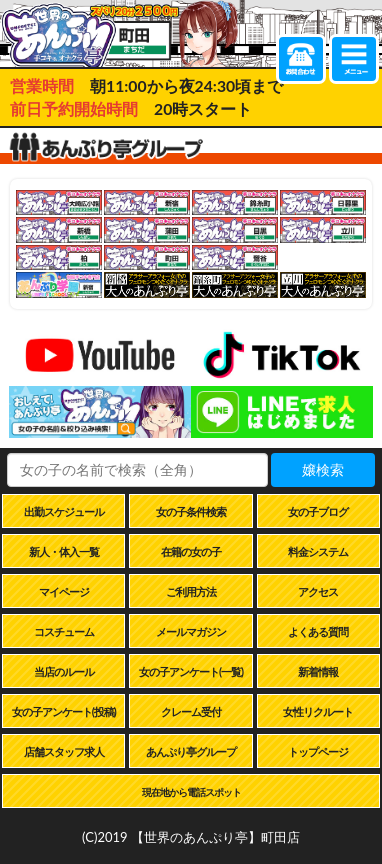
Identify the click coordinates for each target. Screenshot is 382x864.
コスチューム (64, 631)
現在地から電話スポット (191, 792)
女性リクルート (318, 711)
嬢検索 (323, 469)
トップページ (318, 751)
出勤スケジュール (64, 511)
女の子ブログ (318, 511)
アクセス (318, 591)
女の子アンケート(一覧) (191, 671)
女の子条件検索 (191, 511)
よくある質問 (318, 631)
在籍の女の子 (191, 551)
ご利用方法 (191, 591)
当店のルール (64, 671)
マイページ (64, 591)
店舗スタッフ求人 (64, 751)
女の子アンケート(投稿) (64, 711)
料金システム (318, 551)
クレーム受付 (191, 711)
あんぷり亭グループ (191, 751)
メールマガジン (191, 631)
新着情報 (318, 671)
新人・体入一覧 (64, 551)
